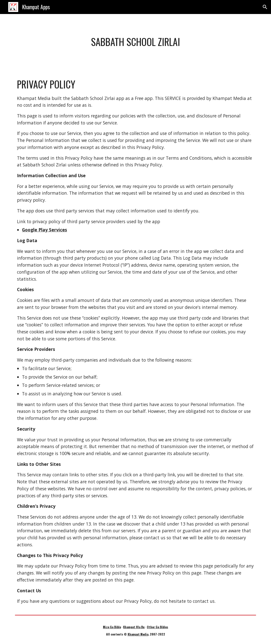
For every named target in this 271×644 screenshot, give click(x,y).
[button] (265, 7)
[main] (135, 42)
